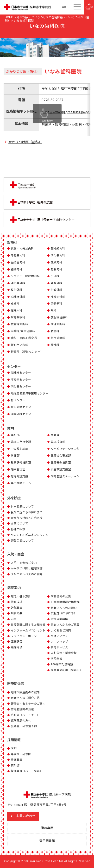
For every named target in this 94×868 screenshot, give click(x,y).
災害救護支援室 (61, 469)
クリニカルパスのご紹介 (27, 574)
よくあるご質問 (61, 631)
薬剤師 (15, 766)
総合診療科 (58, 338)
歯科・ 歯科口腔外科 (24, 338)
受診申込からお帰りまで (27, 512)
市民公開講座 (59, 619)
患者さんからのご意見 (65, 625)
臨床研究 (17, 642)
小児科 (55, 276)
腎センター (18, 400)
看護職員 (17, 760)
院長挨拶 (17, 602)
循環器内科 (18, 262)
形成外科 (56, 290)
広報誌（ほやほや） (64, 613)
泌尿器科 (56, 304)
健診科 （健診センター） (27, 352)
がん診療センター (22, 407)
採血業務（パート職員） (27, 771)
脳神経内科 (58, 249)
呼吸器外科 (58, 297)
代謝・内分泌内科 (22, 249)
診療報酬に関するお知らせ (28, 625)
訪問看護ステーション (65, 476)
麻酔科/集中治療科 (23, 331)
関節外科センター (22, 414)
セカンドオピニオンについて (30, 535)
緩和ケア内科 (19, 345)
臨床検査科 (58, 442)
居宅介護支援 (19, 476)
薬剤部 (15, 435)
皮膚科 (15, 304)
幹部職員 (17, 608)
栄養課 (55, 435)
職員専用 (47, 828)
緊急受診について (22, 541)
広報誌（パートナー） (25, 715)
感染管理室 (18, 469)
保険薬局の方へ (21, 721)
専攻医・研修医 (21, 754)
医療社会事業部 (61, 456)
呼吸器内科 (18, 256)
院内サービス (59, 647)
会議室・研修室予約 (24, 726)
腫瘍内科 (17, 269)
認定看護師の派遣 (22, 709)
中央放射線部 (19, 449)
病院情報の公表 (61, 596)
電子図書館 (47, 841)
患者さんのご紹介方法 (25, 698)
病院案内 (14, 588)
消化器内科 (58, 256)
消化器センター (21, 387)
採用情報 (14, 740)
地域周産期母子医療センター (30, 394)
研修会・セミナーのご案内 (28, 704)
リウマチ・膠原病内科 (25, 276)
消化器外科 (18, 283)
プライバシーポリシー (25, 636)
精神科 (55, 345)
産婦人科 (17, 310)
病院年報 (56, 659)
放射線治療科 (59, 317)
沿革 (14, 619)
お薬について (19, 524)
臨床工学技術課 (21, 442)
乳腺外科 (56, 283)
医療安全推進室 (61, 463)
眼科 (54, 310)
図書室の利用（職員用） (67, 670)
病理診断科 (58, 324)
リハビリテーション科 (65, 449)
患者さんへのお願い (64, 608)
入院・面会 (16, 554)
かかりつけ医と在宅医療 (27, 518)
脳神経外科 (18, 297)
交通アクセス (59, 636)
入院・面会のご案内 (24, 563)
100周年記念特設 (62, 664)
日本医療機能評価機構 (65, 602)
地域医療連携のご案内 (25, 692)
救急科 (55, 331)
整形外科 (17, 290)
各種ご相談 (18, 529)
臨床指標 (17, 647)
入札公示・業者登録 (64, 653)
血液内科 (56, 262)
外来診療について (22, 507)
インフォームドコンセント (28, 631)
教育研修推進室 (21, 463)
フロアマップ (59, 642)
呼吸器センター (21, 380)
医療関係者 (16, 684)
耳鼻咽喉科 (18, 317)
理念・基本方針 (21, 596)
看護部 (15, 456)
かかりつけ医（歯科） (25, 142)
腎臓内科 (56, 269)
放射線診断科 (19, 324)
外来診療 (14, 498)
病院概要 (17, 613)
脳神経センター (21, 373)
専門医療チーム (21, 483)
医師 (14, 748)
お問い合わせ (26, 816)
